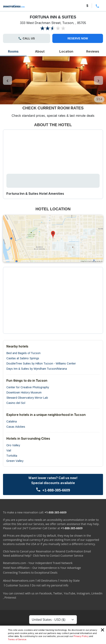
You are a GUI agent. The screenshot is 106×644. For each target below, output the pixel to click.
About (40, 51)
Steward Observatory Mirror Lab (27, 398)
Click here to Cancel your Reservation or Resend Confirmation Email (47, 551)
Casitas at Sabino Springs (23, 358)
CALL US (27, 38)
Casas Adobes (16, 427)
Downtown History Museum (24, 392)
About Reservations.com (19, 581)
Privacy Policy (81, 636)
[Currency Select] (53, 620)
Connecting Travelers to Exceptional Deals (30, 573)
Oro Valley (13, 445)
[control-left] (7, 80)
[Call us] (53, 484)
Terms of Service (17, 639)
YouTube (69, 593)
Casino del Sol (16, 403)
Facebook (46, 593)
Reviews (93, 51)
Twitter (58, 593)
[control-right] (99, 80)
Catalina (12, 421)
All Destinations (47, 581)
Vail (9, 450)
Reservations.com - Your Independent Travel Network (38, 563)
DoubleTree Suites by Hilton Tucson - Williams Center (41, 363)
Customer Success (17, 585)
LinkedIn (97, 593)
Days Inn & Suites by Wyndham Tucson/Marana (37, 369)
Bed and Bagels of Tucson (23, 353)
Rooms (13, 51)
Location (66, 51)
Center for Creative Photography (28, 387)
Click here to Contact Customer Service (58, 556)
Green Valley (15, 461)
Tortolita (12, 456)
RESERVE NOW (78, 38)
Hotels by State (70, 581)
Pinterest (10, 598)
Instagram (83, 593)
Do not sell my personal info (50, 585)
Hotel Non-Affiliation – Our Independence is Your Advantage (42, 568)
